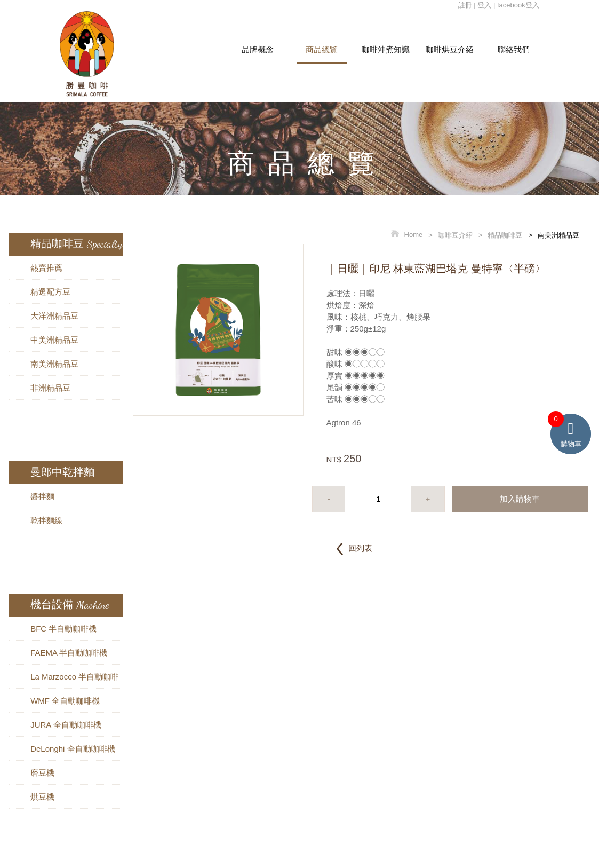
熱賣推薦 (46, 268)
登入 (484, 5)
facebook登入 (518, 5)
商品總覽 (322, 49)
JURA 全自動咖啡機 (66, 725)
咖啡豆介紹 (455, 235)
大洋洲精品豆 (54, 316)
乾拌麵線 (46, 520)
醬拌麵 (42, 496)
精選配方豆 (50, 292)
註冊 (465, 5)
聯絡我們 (514, 49)
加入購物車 (520, 499)
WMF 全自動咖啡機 (65, 701)
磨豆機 (42, 773)
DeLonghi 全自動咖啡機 (73, 749)
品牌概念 (258, 49)
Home (414, 235)
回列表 (360, 548)
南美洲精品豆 (54, 364)
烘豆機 (42, 797)
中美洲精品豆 (54, 340)
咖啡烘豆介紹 (450, 49)
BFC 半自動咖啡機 (63, 629)
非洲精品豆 (50, 388)
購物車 (571, 431)
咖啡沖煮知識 (386, 49)
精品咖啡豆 (505, 235)
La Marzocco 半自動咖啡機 (74, 680)
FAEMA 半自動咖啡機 (69, 653)
